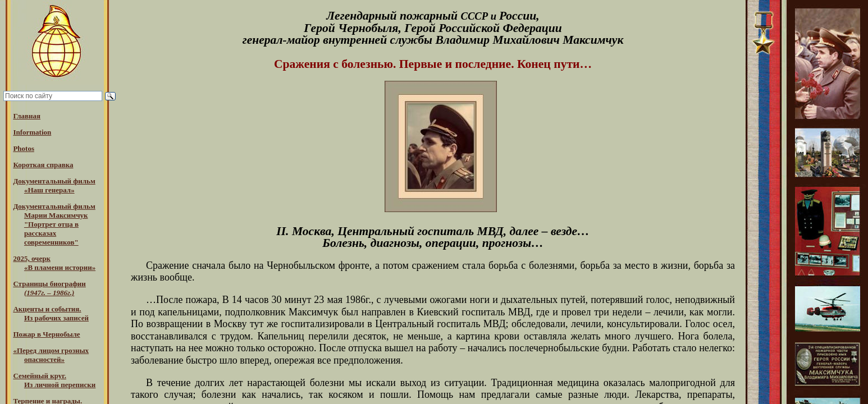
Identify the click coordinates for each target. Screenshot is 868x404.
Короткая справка (43, 165)
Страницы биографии (49, 288)
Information (32, 132)
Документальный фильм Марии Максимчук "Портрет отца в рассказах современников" (54, 224)
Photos (24, 148)
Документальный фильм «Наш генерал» (54, 185)
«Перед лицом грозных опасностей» (51, 355)
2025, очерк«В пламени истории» (54, 263)
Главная (27, 116)
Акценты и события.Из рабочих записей (51, 313)
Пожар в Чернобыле (46, 334)
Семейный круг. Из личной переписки (54, 380)
